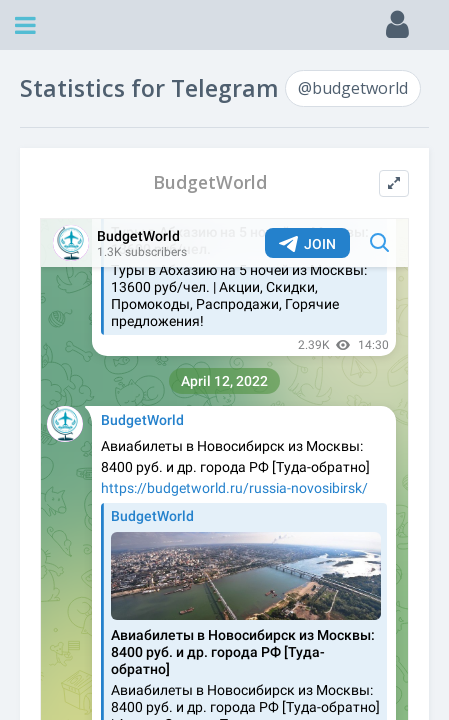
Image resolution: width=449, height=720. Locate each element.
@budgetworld (353, 88)
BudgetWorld (210, 182)
